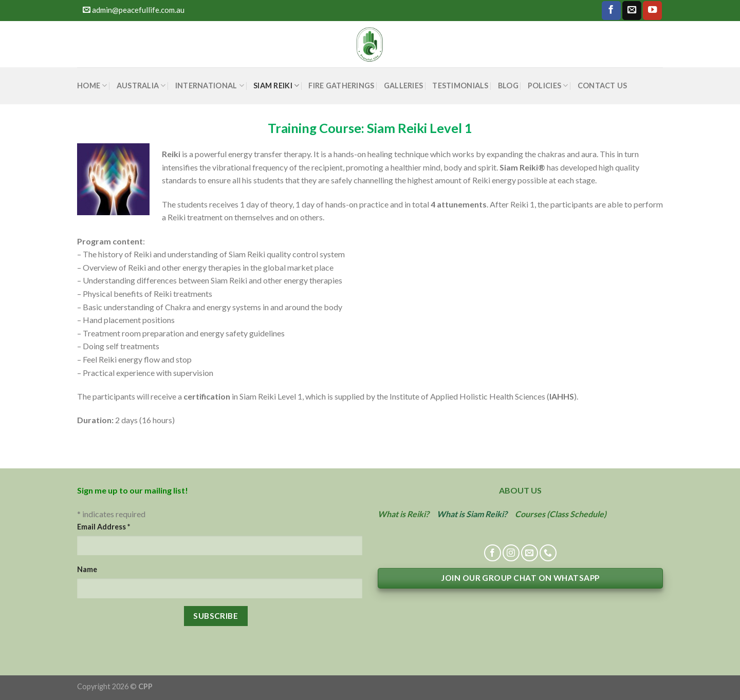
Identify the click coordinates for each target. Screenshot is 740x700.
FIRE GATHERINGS (341, 86)
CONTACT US (603, 86)
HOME (92, 86)
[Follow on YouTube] (652, 11)
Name (87, 569)
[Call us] (548, 553)
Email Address (104, 527)
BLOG (508, 86)
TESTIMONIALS (460, 86)
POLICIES (548, 86)
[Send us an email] (632, 11)
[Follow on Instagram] (511, 553)
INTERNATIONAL (210, 86)
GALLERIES (404, 86)
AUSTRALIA (141, 86)
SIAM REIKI (276, 86)
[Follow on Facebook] (611, 11)
